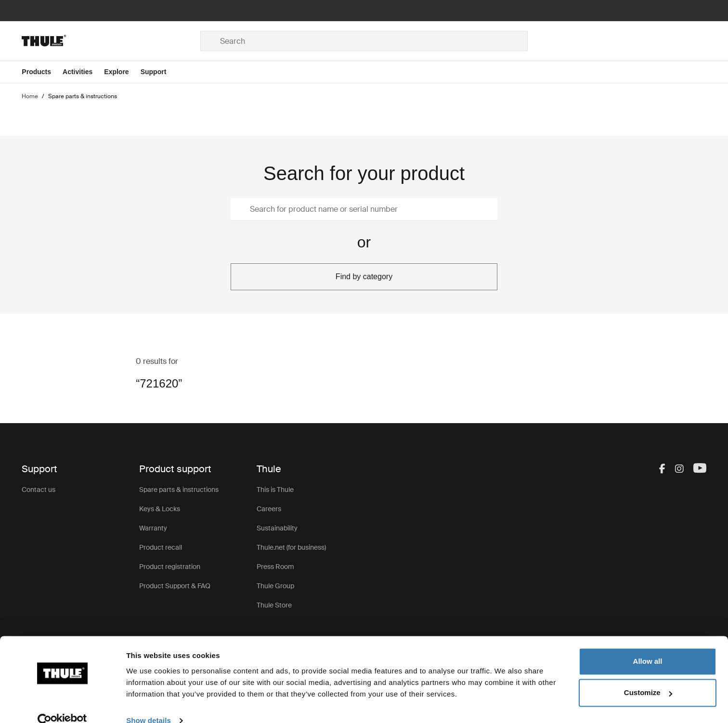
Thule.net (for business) (291, 547)
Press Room (275, 567)
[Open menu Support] (159, 72)
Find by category (364, 277)
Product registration (170, 567)
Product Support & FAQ (175, 586)
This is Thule (275, 490)
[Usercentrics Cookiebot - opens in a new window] (62, 704)
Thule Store (274, 605)
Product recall (161, 547)
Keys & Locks (160, 509)
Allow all (648, 645)
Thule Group (275, 586)
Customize (648, 676)
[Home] (111, 41)
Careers (269, 509)
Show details (149, 704)
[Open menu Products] (42, 72)
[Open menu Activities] (83, 72)
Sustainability (277, 528)
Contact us (39, 490)
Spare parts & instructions (179, 490)
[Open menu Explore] (122, 72)
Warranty (153, 528)
